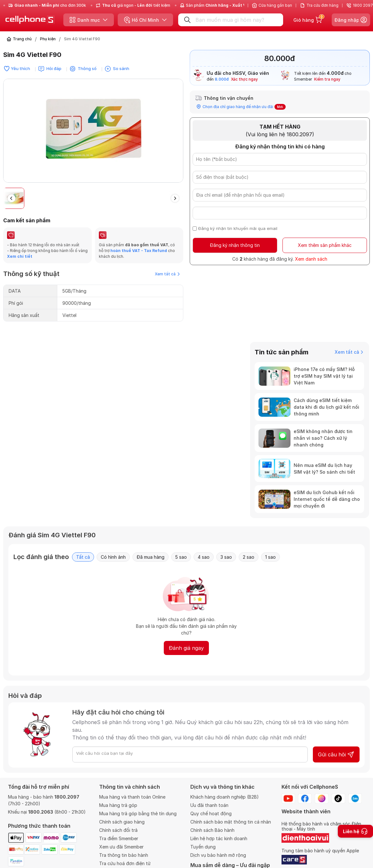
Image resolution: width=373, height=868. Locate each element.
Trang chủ (22, 39)
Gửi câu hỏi (336, 754)
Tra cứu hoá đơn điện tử (125, 863)
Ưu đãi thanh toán (209, 805)
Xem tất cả (167, 274)
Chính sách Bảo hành (212, 830)
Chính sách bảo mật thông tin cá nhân (231, 822)
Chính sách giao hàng (122, 822)
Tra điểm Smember (119, 838)
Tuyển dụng (203, 847)
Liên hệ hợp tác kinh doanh (219, 838)
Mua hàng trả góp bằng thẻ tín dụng (138, 813)
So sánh (121, 68)
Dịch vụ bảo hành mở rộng (218, 855)
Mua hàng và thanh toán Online (132, 797)
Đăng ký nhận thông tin (235, 245)
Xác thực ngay (244, 79)
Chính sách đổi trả (118, 830)
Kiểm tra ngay (327, 79)
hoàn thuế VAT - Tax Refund (139, 251)
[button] (175, 198)
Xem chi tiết (20, 256)
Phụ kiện (48, 39)
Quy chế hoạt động (211, 813)
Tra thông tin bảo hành (124, 855)
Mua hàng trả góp (118, 805)
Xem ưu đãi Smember (121, 847)
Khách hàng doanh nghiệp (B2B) (225, 797)
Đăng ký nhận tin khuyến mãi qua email (238, 228)
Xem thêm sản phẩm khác (325, 245)
